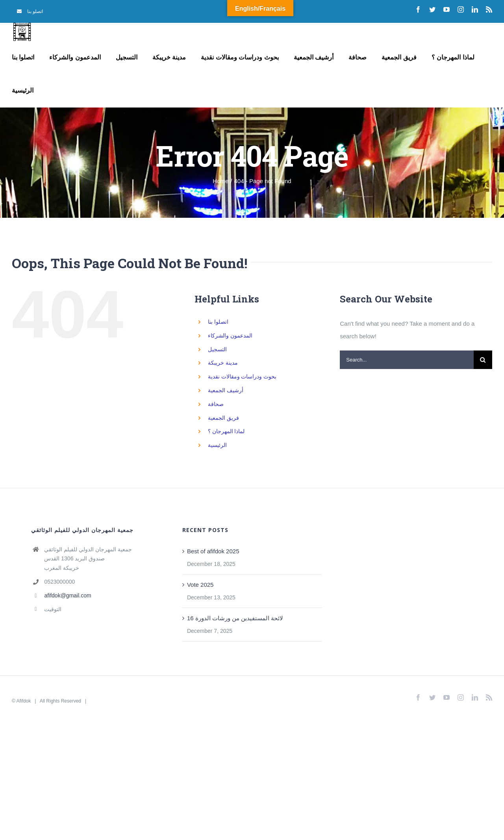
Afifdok (24, 701)
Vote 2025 (200, 585)
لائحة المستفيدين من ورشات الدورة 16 (235, 618)
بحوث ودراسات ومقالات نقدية (242, 376)
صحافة (216, 404)
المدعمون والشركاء (230, 336)
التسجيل (217, 349)
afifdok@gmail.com (68, 595)
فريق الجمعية (223, 418)
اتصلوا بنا (218, 322)
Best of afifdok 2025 (213, 551)
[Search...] (407, 360)
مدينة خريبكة (223, 363)
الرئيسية (217, 445)
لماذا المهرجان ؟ (226, 431)
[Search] (483, 360)
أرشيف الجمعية (226, 390)
